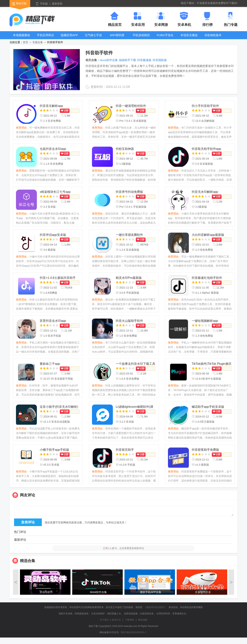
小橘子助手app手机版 (54, 450)
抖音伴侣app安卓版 (53, 235)
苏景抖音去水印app (53, 321)
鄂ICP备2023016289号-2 (133, 632)
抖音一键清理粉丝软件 (131, 106)
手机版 (44, 4)
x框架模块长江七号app (55, 192)
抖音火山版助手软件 (129, 321)
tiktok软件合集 (109, 60)
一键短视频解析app (205, 321)
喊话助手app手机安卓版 (208, 407)
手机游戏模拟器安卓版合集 (141, 38)
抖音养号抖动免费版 (129, 192)
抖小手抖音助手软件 (205, 106)
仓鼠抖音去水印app (53, 149)
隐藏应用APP (69, 35)
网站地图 (143, 620)
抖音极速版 (144, 60)
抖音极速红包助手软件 (207, 278)
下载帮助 (130, 620)
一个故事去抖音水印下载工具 (135, 364)
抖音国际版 (160, 60)
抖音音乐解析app (51, 106)
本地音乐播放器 (189, 38)
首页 (25, 42)
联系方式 (116, 620)
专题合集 (38, 42)
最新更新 (57, 4)
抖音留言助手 (125, 450)
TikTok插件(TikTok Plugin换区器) (212, 364)
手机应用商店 (45, 35)
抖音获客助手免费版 (205, 450)
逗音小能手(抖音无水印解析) (59, 407)
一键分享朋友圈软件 (129, 235)
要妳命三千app (50, 364)
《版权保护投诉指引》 (155, 607)
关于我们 (104, 620)
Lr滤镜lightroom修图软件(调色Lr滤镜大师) (134, 407)
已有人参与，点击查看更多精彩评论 (123, 548)
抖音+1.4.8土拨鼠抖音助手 (58, 278)
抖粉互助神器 (125, 149)
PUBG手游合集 (165, 38)
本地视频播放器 (21, 38)
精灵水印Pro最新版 (129, 278)
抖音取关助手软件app (206, 149)
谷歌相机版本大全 (213, 38)
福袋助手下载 (127, 60)
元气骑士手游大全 (93, 38)
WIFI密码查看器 (117, 38)
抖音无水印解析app (205, 192)
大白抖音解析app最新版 (208, 235)
